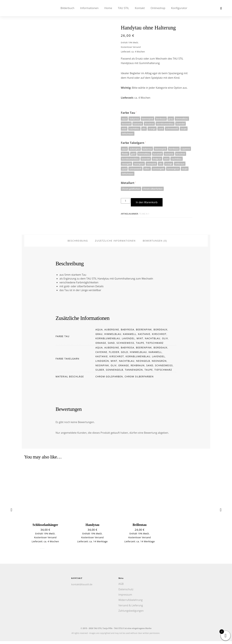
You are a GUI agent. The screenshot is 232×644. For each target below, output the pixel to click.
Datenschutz (126, 592)
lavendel (128, 341)
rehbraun (138, 368)
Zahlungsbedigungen (131, 614)
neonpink (102, 368)
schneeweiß (125, 346)
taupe (140, 346)
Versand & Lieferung (131, 608)
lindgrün (102, 364)
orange (101, 346)
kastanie (144, 337)
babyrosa (128, 332)
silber (100, 373)
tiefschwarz (155, 346)
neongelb (143, 364)
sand (111, 346)
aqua (99, 332)
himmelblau (113, 337)
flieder (114, 355)
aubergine (112, 332)
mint (140, 341)
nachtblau (153, 341)
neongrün (159, 364)
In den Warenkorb (147, 202)
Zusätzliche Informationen (115, 244)
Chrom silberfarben (139, 379)
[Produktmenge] (126, 201)
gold (125, 355)
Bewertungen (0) (155, 244)
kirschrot (159, 337)
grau (99, 337)
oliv (165, 341)
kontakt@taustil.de (82, 587)
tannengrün (134, 373)
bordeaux (160, 332)
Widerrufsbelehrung (130, 603)
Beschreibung (78, 244)
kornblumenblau (108, 341)
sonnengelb (115, 373)
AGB (121, 587)
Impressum (125, 597)
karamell (130, 337)
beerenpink (144, 332)
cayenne (101, 355)
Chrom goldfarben (109, 379)
